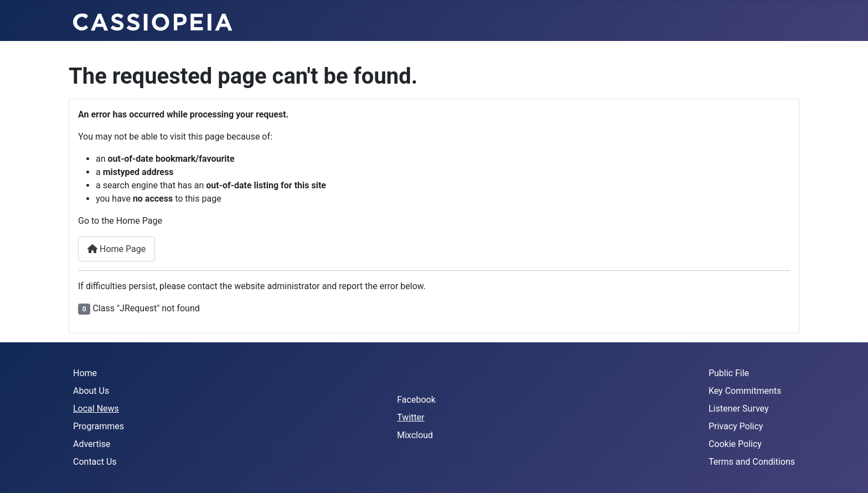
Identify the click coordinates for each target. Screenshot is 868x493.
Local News (96, 409)
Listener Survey (739, 409)
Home (85, 373)
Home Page (117, 249)
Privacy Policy (736, 426)
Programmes (99, 426)
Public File (729, 373)
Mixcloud (415, 435)
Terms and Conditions (752, 462)
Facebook (416, 400)
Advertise (92, 444)
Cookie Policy (735, 444)
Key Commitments (745, 391)
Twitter (410, 417)
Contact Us (95, 462)
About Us (91, 391)
